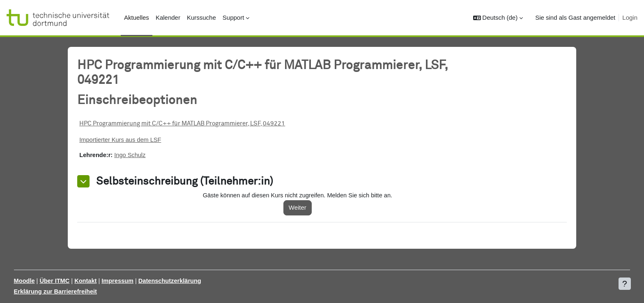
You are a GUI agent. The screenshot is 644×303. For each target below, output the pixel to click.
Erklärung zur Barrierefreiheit (72, 292)
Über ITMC (71, 281)
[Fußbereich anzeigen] (625, 284)
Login (630, 17)
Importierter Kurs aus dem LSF (134, 140)
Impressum (136, 281)
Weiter (307, 208)
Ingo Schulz (144, 156)
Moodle (40, 281)
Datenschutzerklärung (190, 281)
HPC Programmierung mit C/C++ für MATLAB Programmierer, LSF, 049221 (194, 124)
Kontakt (103, 281)
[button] (498, 18)
